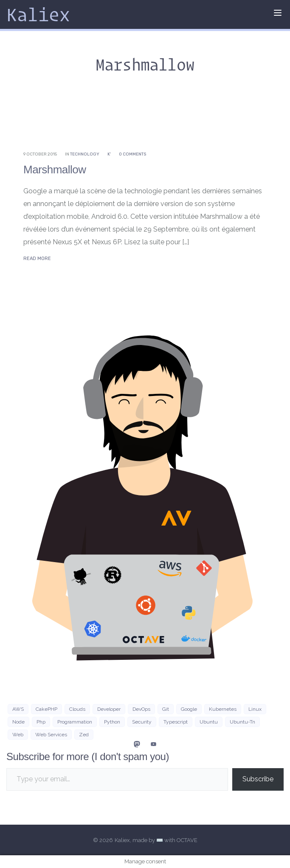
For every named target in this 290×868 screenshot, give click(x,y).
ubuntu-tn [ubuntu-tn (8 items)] (242, 722)
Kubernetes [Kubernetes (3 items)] (223, 709)
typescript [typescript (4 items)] (176, 722)
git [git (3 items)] (166, 709)
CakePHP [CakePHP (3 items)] (46, 709)
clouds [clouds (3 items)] (77, 709)
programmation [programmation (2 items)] (75, 722)
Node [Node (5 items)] (18, 722)
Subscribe (258, 779)
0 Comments (132, 154)
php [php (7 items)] (41, 722)
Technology (85, 154)
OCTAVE (187, 840)
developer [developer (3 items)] (109, 709)
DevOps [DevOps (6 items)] (141, 709)
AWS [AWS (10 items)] (18, 709)
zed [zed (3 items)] (84, 735)
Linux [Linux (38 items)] (255, 709)
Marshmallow (55, 170)
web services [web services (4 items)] (51, 735)
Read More (37, 259)
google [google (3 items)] (189, 709)
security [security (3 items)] (142, 722)
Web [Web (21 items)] (18, 735)
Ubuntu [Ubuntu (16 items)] (209, 722)
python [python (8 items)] (112, 722)
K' (109, 154)
